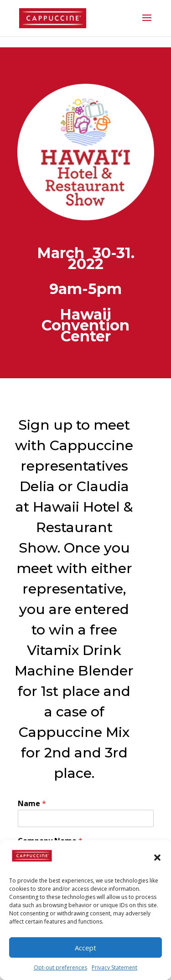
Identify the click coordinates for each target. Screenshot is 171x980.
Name (32, 804)
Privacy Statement (114, 967)
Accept (85, 948)
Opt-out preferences (60, 967)
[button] (157, 858)
